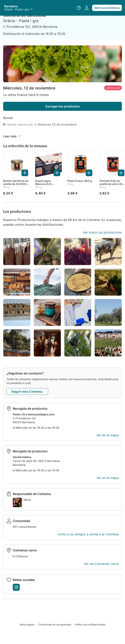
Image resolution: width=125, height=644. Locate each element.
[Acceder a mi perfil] (87, 8)
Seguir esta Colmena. (27, 391)
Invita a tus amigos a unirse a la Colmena (88, 534)
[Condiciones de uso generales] (57, 624)
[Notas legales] (29, 624)
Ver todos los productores (102, 232)
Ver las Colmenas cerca (101, 564)
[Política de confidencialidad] (90, 624)
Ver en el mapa (107, 435)
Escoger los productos (63, 106)
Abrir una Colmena (107, 8)
